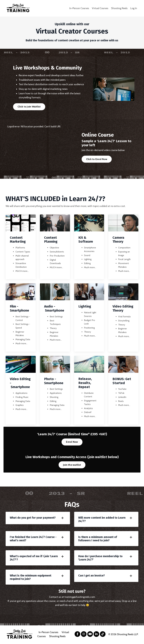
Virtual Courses (100, 8)
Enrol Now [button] (72, 442)
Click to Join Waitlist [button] (29, 107)
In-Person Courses (79, 8)
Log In (134, 8)
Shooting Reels (119, 8)
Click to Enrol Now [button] (97, 159)
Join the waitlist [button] (72, 465)
